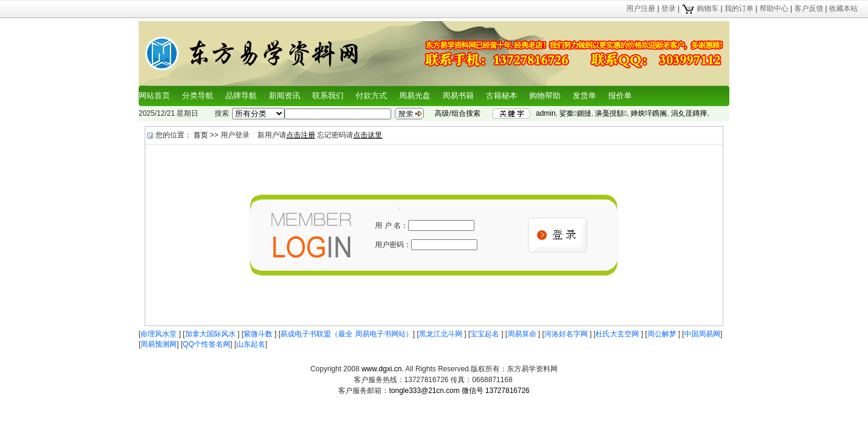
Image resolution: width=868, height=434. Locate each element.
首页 (201, 135)
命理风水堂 (159, 334)
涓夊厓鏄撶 (689, 113)
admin (546, 113)
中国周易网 (702, 334)
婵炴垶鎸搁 (649, 113)
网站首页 (154, 96)
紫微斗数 (259, 334)
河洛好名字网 (567, 334)
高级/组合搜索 (457, 113)
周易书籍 (458, 96)
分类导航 (198, 96)
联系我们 (328, 96)
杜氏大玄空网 (618, 334)
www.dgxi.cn (382, 369)
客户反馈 (809, 8)
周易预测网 (159, 344)
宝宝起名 (486, 334)
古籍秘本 (502, 96)
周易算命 (523, 334)
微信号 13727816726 (496, 391)
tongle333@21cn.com (424, 391)
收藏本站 (843, 8)
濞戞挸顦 (611, 113)
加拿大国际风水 (211, 334)
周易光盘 (415, 96)
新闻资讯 (285, 96)
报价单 (620, 96)
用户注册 (641, 8)
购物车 (700, 8)
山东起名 (251, 344)
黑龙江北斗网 (442, 334)
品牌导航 (241, 96)
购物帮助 (545, 96)
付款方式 (371, 96)
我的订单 (739, 8)
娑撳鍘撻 (575, 113)
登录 (668, 8)
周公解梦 (663, 334)
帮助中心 (774, 8)
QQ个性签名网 (206, 344)
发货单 (584, 96)
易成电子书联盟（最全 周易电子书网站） (346, 334)
